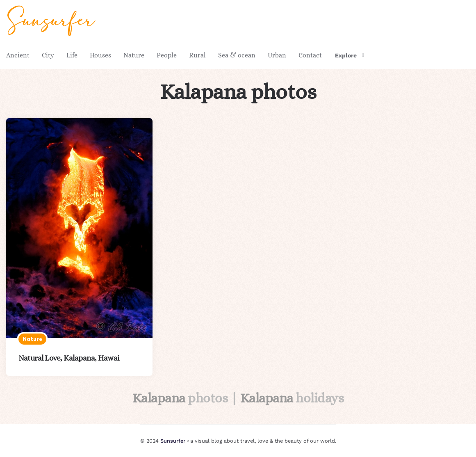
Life (72, 55)
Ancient (18, 55)
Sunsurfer (173, 441)
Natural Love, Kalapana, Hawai (69, 358)
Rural (197, 55)
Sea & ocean (237, 55)
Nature (134, 55)
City (48, 55)
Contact (310, 55)
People (167, 55)
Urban (277, 55)
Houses (100, 55)
